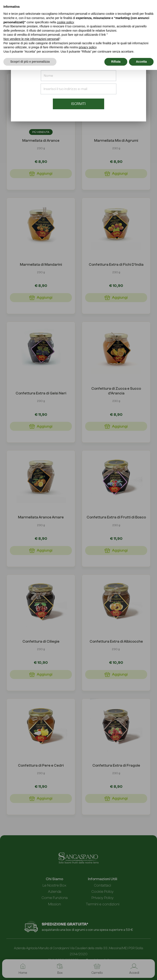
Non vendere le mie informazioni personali (31, 39)
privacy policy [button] (88, 47)
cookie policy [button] (65, 22)
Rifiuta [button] (116, 62)
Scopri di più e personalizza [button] (30, 62)
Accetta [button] (141, 62)
